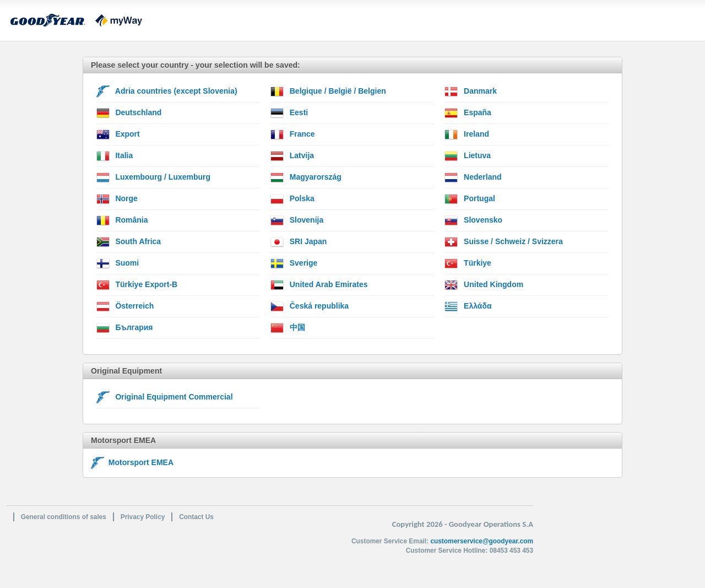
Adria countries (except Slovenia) (167, 91)
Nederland (473, 177)
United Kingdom (484, 285)
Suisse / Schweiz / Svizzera (504, 242)
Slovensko (473, 220)
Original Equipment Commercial (165, 397)
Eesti (289, 113)
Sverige (294, 263)
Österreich (125, 306)
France (293, 134)
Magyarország (306, 177)
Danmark (471, 91)
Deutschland (129, 113)
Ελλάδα (468, 306)
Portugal (470, 199)
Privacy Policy (143, 517)
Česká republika (310, 306)
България (125, 328)
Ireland (467, 134)
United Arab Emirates (319, 285)
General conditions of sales (64, 517)
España (468, 113)
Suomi (118, 263)
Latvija (292, 156)
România (122, 220)
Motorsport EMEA (132, 462)
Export (118, 134)
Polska (292, 199)
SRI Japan (299, 242)
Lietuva (468, 156)
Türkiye (468, 263)
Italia (115, 156)
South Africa (129, 242)
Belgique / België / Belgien (328, 91)
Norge (117, 199)
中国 (288, 328)
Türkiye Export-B (137, 285)
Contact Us (196, 517)
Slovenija (297, 220)
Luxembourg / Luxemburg (154, 177)
